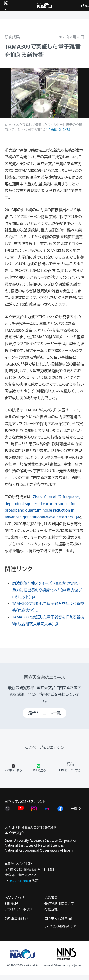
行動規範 (51, 909)
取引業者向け (17, 919)
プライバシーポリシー (20, 909)
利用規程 (11, 903)
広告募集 (51, 898)
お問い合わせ (14, 898)
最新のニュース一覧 (44, 713)
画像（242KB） (58, 130)
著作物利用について (59, 903)
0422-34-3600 (19, 881)
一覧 (76, 808)
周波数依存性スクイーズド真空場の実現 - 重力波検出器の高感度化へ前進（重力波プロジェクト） (47, 590)
